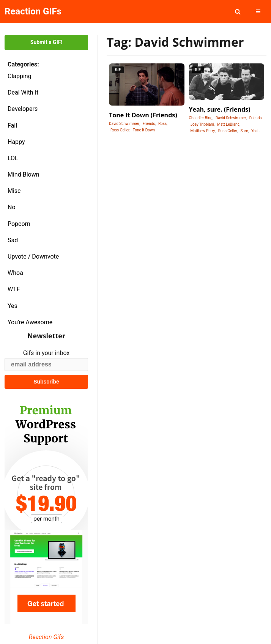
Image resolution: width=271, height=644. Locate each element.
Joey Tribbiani (202, 124)
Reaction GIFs (33, 11)
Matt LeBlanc (228, 124)
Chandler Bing (201, 118)
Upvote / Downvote (33, 256)
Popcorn (19, 224)
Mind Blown (24, 174)
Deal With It (23, 92)
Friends (149, 124)
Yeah (255, 131)
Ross (162, 124)
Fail (12, 125)
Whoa (15, 273)
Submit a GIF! (46, 42)
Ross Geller (120, 130)
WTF (14, 289)
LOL (13, 158)
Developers (23, 109)
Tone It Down (144, 130)
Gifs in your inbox (46, 353)
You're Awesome (30, 322)
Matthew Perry (203, 131)
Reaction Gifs (46, 637)
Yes (13, 306)
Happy (16, 142)
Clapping (20, 76)
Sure (244, 131)
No (12, 207)
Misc (14, 191)
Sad (13, 240)
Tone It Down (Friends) (143, 115)
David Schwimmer (124, 124)
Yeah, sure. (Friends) (220, 109)
